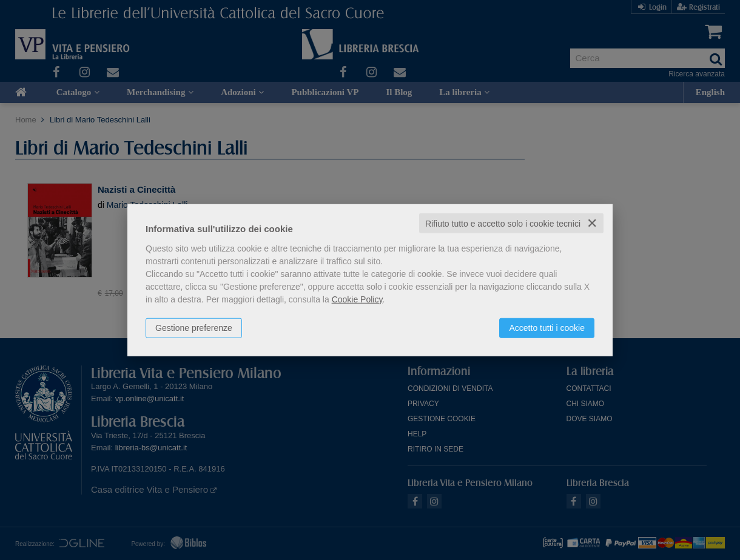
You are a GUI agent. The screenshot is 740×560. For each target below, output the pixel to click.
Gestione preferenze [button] (194, 327)
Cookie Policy (357, 299)
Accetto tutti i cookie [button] (547, 327)
